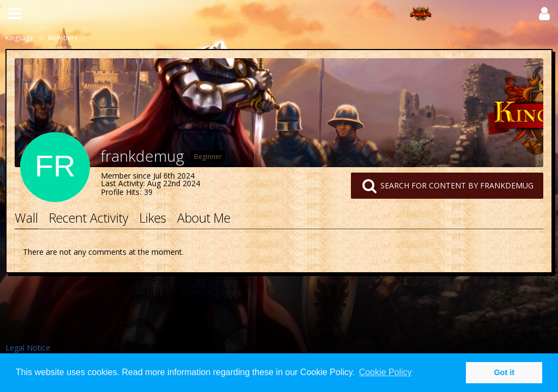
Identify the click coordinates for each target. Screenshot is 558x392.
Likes (153, 218)
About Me (204, 218)
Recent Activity (89, 218)
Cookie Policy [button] (386, 372)
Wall (26, 218)
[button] (15, 14)
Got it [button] (504, 372)
